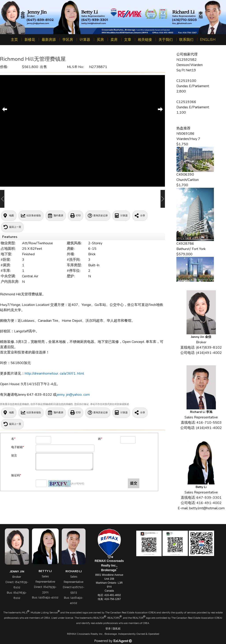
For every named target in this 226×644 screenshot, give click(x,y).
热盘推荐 (183, 128)
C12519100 (186, 81)
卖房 (114, 40)
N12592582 (187, 60)
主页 (14, 40)
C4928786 (185, 244)
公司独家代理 (187, 54)
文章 (128, 40)
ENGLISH (208, 40)
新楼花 (30, 40)
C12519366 (186, 102)
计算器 (85, 40)
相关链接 (145, 40)
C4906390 (185, 175)
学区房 (68, 40)
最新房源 (49, 40)
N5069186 (185, 134)
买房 (100, 40)
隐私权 (117, 629)
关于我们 (166, 40)
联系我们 (186, 40)
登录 (108, 629)
